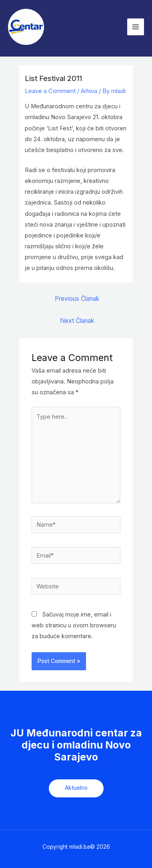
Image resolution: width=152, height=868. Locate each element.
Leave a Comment (50, 91)
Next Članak (77, 321)
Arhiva (89, 91)
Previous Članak (77, 299)
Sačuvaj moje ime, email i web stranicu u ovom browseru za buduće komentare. (74, 625)
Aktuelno (76, 788)
